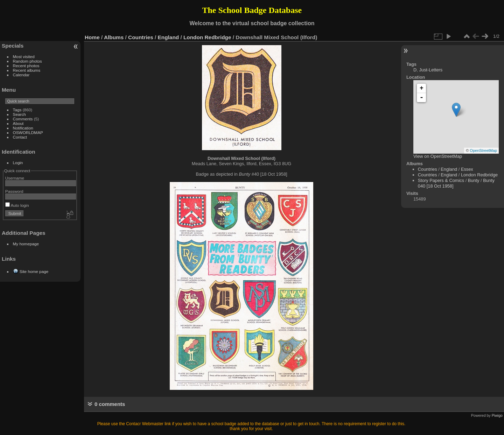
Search (19, 114)
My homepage (26, 244)
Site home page (34, 271)
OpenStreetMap (483, 150)
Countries (141, 37)
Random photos (27, 61)
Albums (114, 37)
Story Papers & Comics (441, 180)
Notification (23, 128)
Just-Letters (431, 70)
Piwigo (497, 415)
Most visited (24, 57)
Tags (17, 110)
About (18, 123)
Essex (467, 169)
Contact (20, 137)
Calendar (21, 75)
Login (18, 163)
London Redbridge (207, 37)
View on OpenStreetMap (438, 156)
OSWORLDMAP (28, 132)
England (169, 37)
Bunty (474, 180)
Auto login (17, 205)
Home (92, 37)
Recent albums (27, 70)
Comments (23, 119)
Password (14, 191)
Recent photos (26, 66)
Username (15, 178)
